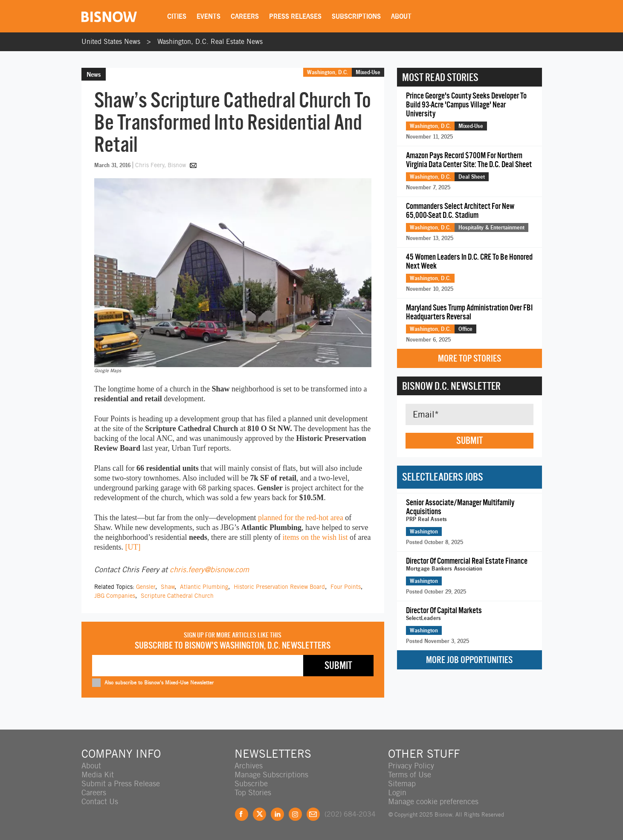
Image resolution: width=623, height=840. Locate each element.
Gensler (146, 587)
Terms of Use (410, 775)
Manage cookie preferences (433, 801)
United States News (111, 42)
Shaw (168, 587)
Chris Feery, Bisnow (161, 165)
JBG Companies (115, 596)
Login (397, 792)
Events (209, 16)
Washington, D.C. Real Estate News (210, 42)
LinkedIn (277, 814)
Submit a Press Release (121, 784)
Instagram (295, 814)
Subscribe (251, 784)
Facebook (242, 814)
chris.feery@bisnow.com (209, 569)
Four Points (346, 587)
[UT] (133, 547)
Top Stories (253, 792)
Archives (249, 766)
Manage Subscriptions (271, 775)
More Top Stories (469, 358)
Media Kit (98, 775)
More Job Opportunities (469, 660)
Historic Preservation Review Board (279, 587)
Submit (469, 440)
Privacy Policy (411, 766)
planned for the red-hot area (301, 518)
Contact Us (100, 801)
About (401, 16)
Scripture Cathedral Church (177, 596)
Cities (177, 16)
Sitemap (402, 784)
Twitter (259, 814)
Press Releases (295, 16)
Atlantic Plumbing (204, 587)
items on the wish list (315, 537)
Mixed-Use (368, 72)
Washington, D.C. (327, 72)
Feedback (313, 814)
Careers (245, 16)
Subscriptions (356, 16)
